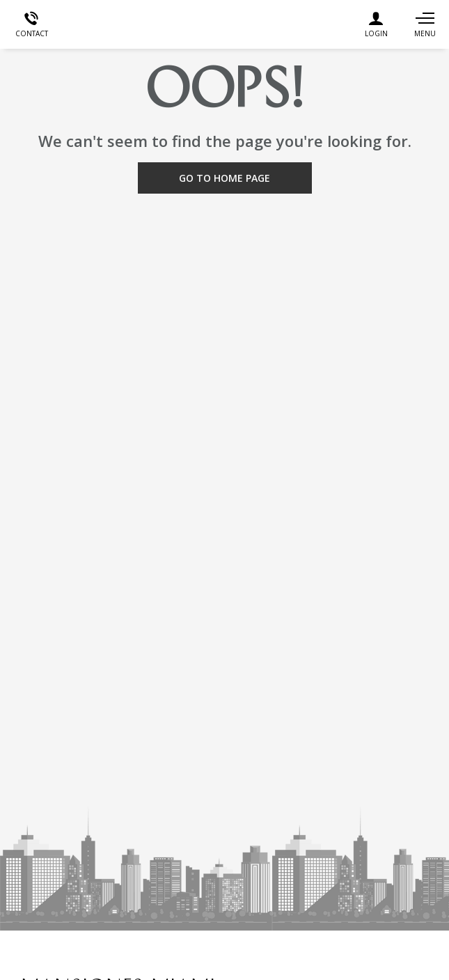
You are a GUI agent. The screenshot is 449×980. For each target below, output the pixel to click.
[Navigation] (425, 24)
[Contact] (31, 24)
